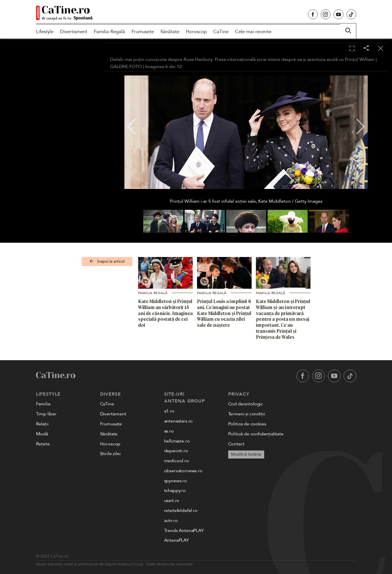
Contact (236, 444)
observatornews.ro (183, 471)
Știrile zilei (110, 454)
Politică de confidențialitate (256, 434)
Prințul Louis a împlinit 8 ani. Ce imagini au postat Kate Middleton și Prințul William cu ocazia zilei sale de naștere (224, 313)
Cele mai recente (253, 32)
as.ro (169, 431)
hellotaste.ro (177, 441)
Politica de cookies (247, 424)
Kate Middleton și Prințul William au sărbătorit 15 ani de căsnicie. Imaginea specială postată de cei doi (165, 313)
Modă (42, 434)
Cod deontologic (246, 404)
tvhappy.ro (175, 491)
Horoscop (196, 32)
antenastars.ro (179, 421)
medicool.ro (177, 461)
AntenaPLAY (177, 540)
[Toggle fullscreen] (352, 49)
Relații (42, 424)
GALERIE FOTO (126, 67)
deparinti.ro (176, 451)
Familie (43, 404)
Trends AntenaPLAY (184, 531)
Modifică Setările (246, 454)
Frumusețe (143, 32)
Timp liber (46, 414)
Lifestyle (45, 32)
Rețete (43, 444)
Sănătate (170, 32)
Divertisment (74, 32)
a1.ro (169, 411)
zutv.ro (171, 521)
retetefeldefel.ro (181, 511)
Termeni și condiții (247, 414)
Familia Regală (109, 32)
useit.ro (172, 501)
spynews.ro (176, 481)
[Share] (366, 48)
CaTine (221, 32)
